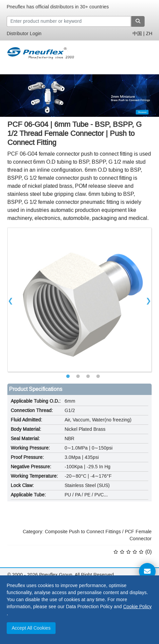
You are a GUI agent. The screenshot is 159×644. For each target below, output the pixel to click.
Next (149, 300)
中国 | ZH (142, 34)
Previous (10, 300)
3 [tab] (88, 377)
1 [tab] (68, 377)
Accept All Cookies (31, 628)
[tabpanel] (79, 300)
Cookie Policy (137, 607)
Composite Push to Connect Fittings (83, 532)
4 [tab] (98, 377)
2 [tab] (78, 377)
